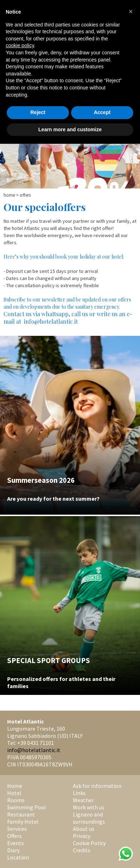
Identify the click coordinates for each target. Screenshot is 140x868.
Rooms (16, 800)
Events (16, 843)
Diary (13, 850)
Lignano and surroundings (89, 818)
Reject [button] (38, 112)
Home (9, 195)
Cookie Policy (89, 843)
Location (18, 857)
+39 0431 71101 (36, 743)
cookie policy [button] (20, 45)
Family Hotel (23, 822)
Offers (14, 836)
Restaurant (21, 814)
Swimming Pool (27, 807)
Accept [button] (102, 112)
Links (79, 793)
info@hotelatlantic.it (34, 750)
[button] (131, 11)
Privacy (82, 836)
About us (84, 829)
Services (17, 829)
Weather (83, 800)
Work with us (89, 807)
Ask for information (97, 786)
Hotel (14, 793)
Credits (82, 850)
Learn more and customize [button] (70, 129)
